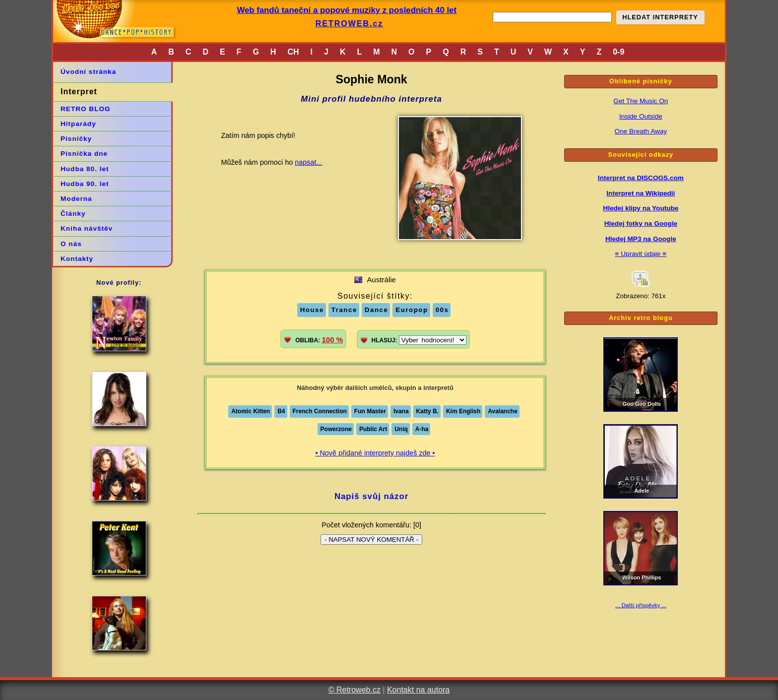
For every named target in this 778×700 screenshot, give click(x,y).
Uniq (401, 429)
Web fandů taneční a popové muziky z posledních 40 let (347, 10)
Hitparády (78, 124)
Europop (412, 310)
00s (442, 310)
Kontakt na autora (418, 690)
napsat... (308, 162)
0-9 (618, 52)
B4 (281, 411)
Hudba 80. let (85, 169)
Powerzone (336, 429)
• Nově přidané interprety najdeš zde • (375, 453)
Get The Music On (641, 101)
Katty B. (427, 411)
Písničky (76, 139)
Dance (377, 310)
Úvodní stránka (88, 72)
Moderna (76, 199)
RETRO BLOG (86, 109)
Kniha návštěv (87, 228)
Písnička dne (84, 154)
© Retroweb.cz (355, 690)
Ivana (401, 411)
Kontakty (77, 259)
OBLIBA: (319, 340)
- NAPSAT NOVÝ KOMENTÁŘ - (371, 540)
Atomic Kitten (251, 411)
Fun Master (370, 411)
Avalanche (503, 411)
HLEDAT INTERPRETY (660, 17)
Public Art (373, 429)
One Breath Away (641, 131)
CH (293, 52)
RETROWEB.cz (350, 24)
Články (73, 214)
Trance (344, 310)
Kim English (463, 411)
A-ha (422, 429)
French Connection (320, 411)
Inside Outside (641, 116)
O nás (71, 244)
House (312, 310)
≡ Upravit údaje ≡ (641, 254)
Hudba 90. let (85, 184)
